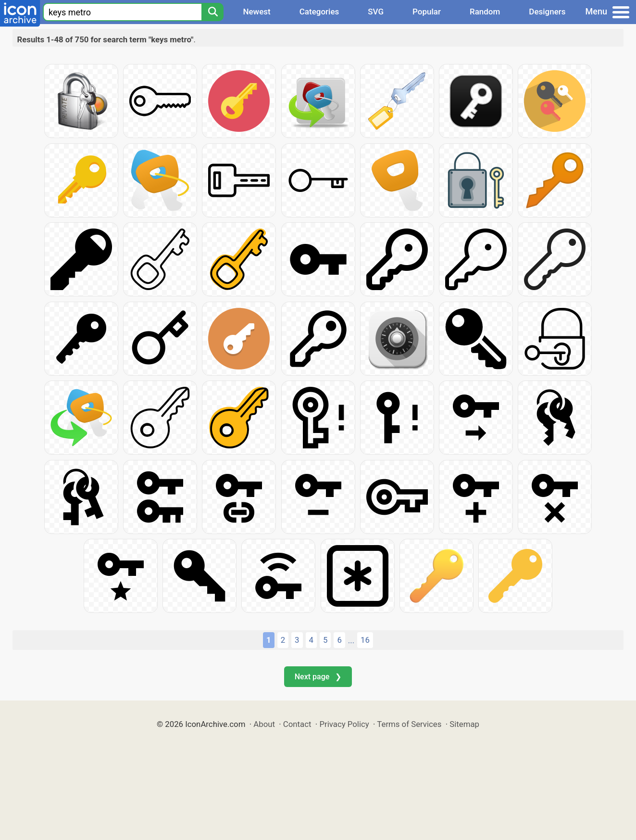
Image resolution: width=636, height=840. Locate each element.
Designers (547, 12)
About (264, 724)
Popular (427, 12)
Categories (319, 12)
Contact (297, 724)
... (351, 640)
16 (365, 640)
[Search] (212, 12)
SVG (376, 12)
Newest (256, 12)
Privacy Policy (344, 724)
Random (485, 12)
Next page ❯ (318, 677)
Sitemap (464, 724)
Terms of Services (409, 724)
